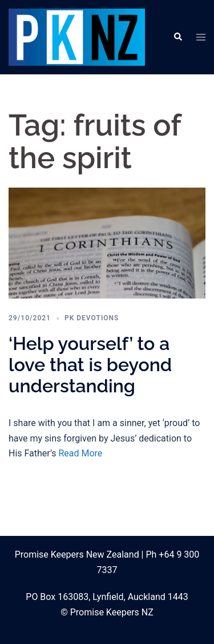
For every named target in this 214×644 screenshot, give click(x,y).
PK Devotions (92, 318)
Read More (80, 453)
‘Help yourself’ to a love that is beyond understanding (90, 365)
